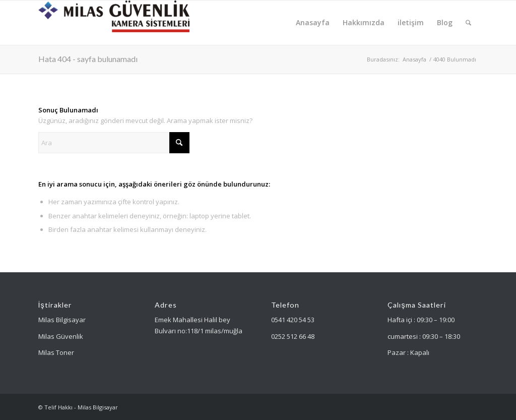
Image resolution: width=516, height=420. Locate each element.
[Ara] (468, 23)
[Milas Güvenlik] (114, 23)
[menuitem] (313, 23)
